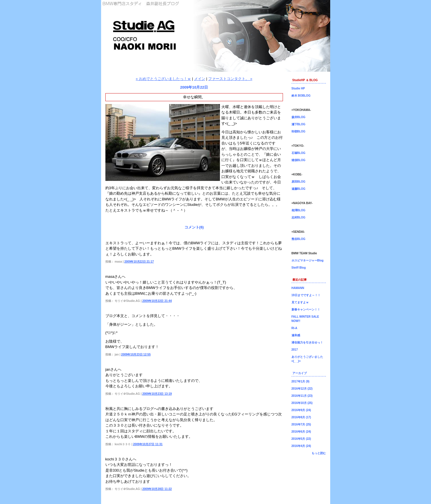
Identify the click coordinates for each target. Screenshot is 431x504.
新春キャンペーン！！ (306, 309)
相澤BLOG (299, 210)
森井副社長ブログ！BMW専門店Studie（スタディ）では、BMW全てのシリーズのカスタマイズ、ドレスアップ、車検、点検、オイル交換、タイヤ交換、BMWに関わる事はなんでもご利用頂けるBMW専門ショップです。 (216, 36)
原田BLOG (299, 182)
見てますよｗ (300, 302)
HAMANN (298, 288)
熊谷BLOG (299, 239)
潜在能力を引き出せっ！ (307, 342)
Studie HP (298, 88)
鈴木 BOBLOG (301, 96)
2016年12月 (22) (302, 389)
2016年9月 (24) (301, 410)
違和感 (296, 335)
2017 (295, 350)
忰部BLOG (299, 131)
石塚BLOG (299, 153)
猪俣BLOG (299, 160)
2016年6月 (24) (301, 432)
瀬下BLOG (299, 124)
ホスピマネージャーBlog (308, 260)
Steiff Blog (299, 268)
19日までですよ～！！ (306, 295)
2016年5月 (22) (301, 439)
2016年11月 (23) (302, 396)
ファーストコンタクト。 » (230, 79)
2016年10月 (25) (302, 403)
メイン (200, 79)
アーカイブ (300, 373)
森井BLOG (299, 117)
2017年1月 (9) (301, 381)
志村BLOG (299, 217)
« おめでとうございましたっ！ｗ (163, 79)
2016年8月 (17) (301, 417)
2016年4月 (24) (301, 446)
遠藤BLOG (299, 189)
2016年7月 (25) (301, 424)
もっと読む (319, 453)
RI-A (295, 328)
